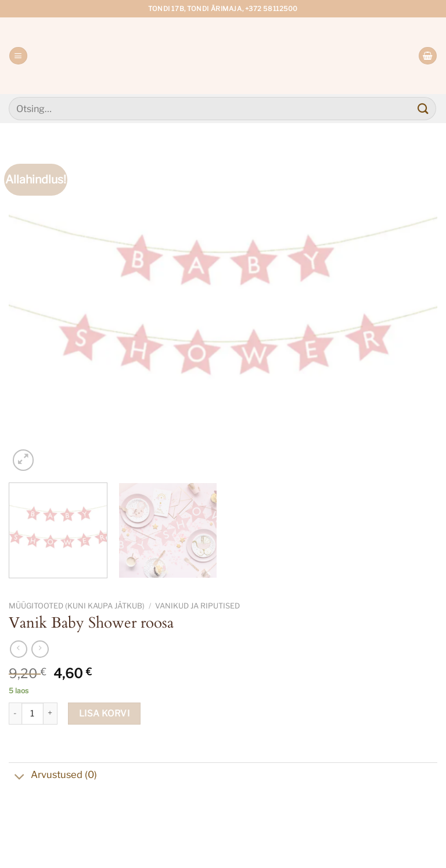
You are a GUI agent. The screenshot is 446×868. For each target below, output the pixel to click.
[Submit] (423, 108)
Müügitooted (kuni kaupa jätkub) (77, 606)
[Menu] (18, 56)
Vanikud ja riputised (197, 606)
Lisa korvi (105, 713)
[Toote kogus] (33, 714)
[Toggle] (19, 777)
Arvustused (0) (53, 776)
